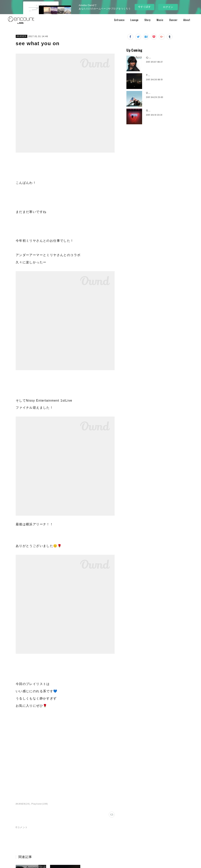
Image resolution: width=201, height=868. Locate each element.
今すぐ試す (144, 7)
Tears (150, 75)
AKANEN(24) (23, 804)
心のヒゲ (151, 58)
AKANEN (22, 36)
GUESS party (155, 111)
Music (160, 20)
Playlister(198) (40, 804)
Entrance (119, 20)
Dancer (173, 20)
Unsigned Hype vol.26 (160, 93)
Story (148, 20)
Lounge (134, 20)
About (187, 20)
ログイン (168, 7)
